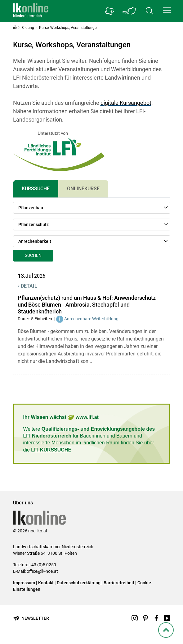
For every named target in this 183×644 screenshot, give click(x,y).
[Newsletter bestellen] (31, 618)
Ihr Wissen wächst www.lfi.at (61, 417)
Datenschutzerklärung (79, 583)
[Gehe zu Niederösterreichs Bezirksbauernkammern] (109, 11)
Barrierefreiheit (119, 583)
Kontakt (46, 583)
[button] (167, 10)
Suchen (33, 255)
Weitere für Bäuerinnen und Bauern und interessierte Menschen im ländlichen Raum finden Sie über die (89, 439)
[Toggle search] (150, 11)
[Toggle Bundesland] (130, 11)
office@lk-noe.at (42, 571)
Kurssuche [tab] (36, 189)
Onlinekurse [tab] (83, 189)
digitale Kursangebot (126, 103)
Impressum (24, 583)
